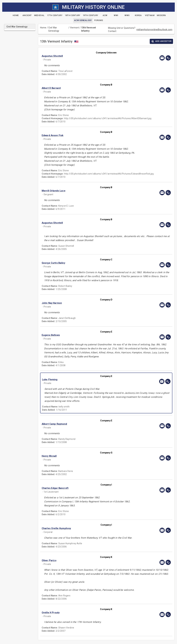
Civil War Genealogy (54, 29)
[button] (87, 56)
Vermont (75, 28)
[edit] (168, 58)
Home (43, 28)
